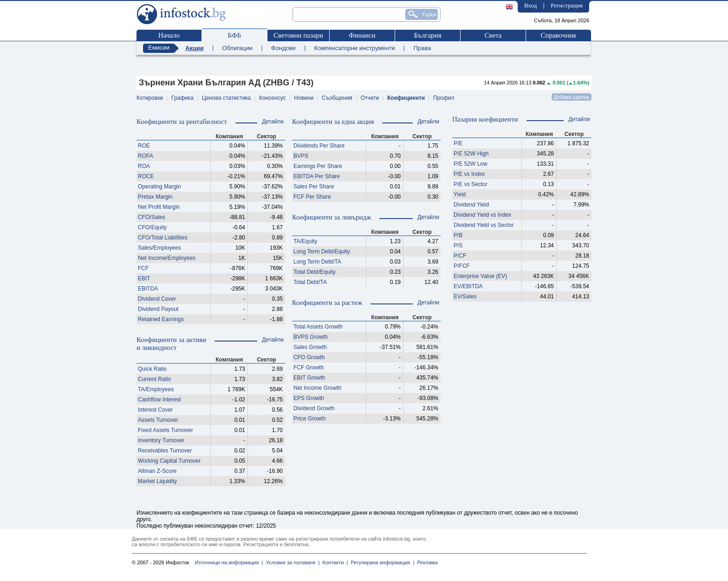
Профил (444, 98)
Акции (195, 48)
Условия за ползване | (291, 562)
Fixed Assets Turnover (166, 430)
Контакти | (334, 562)
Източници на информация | (229, 562)
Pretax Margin (155, 197)
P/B (458, 235)
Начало (169, 35)
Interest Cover (155, 410)
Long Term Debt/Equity (322, 252)
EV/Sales (465, 297)
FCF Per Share (312, 197)
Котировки (150, 98)
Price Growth (309, 419)
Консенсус (272, 98)
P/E (458, 143)
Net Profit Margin (159, 207)
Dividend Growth (314, 408)
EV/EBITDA (468, 286)
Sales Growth (310, 347)
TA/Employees (156, 389)
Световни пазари (298, 35)
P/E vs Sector (471, 184)
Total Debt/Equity (315, 272)
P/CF (460, 256)
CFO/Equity (152, 227)
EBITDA (148, 289)
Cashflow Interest (159, 400)
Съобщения (337, 98)
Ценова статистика (226, 98)
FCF (143, 268)
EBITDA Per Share (317, 176)
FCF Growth (309, 368)
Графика (182, 98)
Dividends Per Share (319, 146)
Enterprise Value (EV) (480, 276)
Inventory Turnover (161, 440)
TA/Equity (305, 241)
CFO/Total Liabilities (163, 238)
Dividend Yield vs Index (482, 215)
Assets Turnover (158, 420)
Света (493, 35)
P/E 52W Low (471, 164)
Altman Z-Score (157, 471)
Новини (304, 98)
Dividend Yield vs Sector (484, 225)
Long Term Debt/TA (317, 262)
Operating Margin (159, 187)
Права (422, 48)
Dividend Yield (471, 205)
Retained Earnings (161, 319)
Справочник (558, 35)
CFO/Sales (152, 217)
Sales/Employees (159, 248)
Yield (460, 194)
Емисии (159, 48)
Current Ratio (154, 379)
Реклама (426, 562)
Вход (530, 5)
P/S (458, 245)
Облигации (237, 48)
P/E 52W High (471, 154)
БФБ (235, 35)
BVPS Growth (311, 337)
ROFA (146, 156)
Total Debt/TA (310, 282)
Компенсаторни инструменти (355, 48)
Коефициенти (406, 98)
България (427, 35)
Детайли (273, 122)
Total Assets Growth (318, 327)
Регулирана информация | (381, 562)
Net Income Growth (317, 388)
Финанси (362, 35)
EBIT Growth (309, 378)
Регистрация (567, 5)
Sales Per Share (314, 187)
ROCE (146, 176)
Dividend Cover (157, 299)
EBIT (144, 278)
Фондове (283, 48)
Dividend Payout (158, 309)
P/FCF (462, 266)
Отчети (370, 98)
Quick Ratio (152, 369)
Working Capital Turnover (169, 461)
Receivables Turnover (165, 451)
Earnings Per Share (318, 166)
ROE (144, 146)
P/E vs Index (469, 174)
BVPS (301, 156)
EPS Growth (309, 398)
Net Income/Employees (167, 258)
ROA (144, 166)
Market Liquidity (157, 481)
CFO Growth (309, 357)
